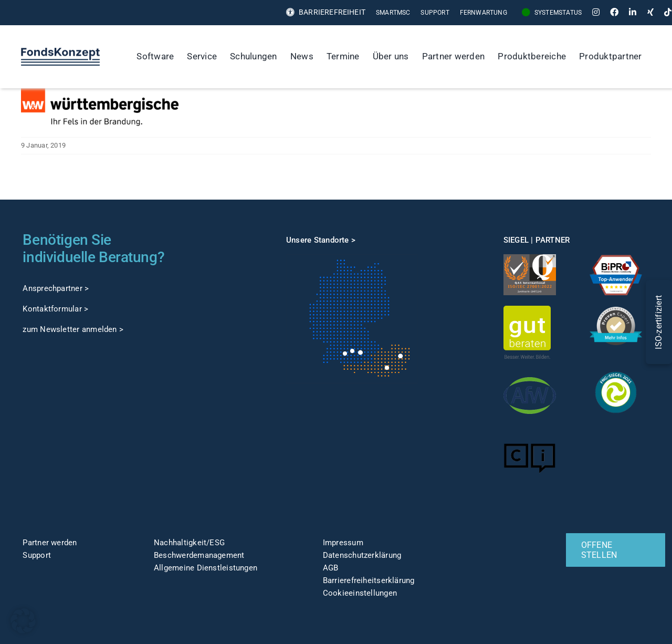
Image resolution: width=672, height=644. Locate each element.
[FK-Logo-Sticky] (60, 51)
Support (37, 555)
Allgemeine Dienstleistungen (206, 568)
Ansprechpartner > (56, 288)
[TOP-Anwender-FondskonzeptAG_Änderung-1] (616, 258)
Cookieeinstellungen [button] (360, 593)
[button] (23, 621)
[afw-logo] (530, 373)
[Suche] (659, 57)
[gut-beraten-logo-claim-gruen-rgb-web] (527, 309)
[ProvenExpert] (616, 310)
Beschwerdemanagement (199, 555)
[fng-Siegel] (616, 370)
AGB (331, 568)
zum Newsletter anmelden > (73, 329)
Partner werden (50, 543)
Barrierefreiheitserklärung (369, 580)
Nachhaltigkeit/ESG (189, 543)
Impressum (343, 543)
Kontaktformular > (55, 309)
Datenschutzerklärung (362, 555)
